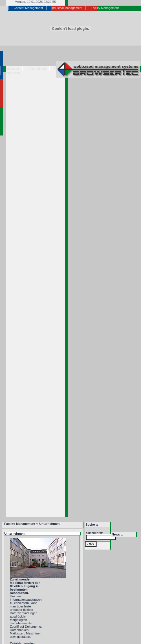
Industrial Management (67, 8)
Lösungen (12, 69)
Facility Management (105, 8)
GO (91, 544)
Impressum (13, 73)
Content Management (28, 8)
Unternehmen (37, 69)
